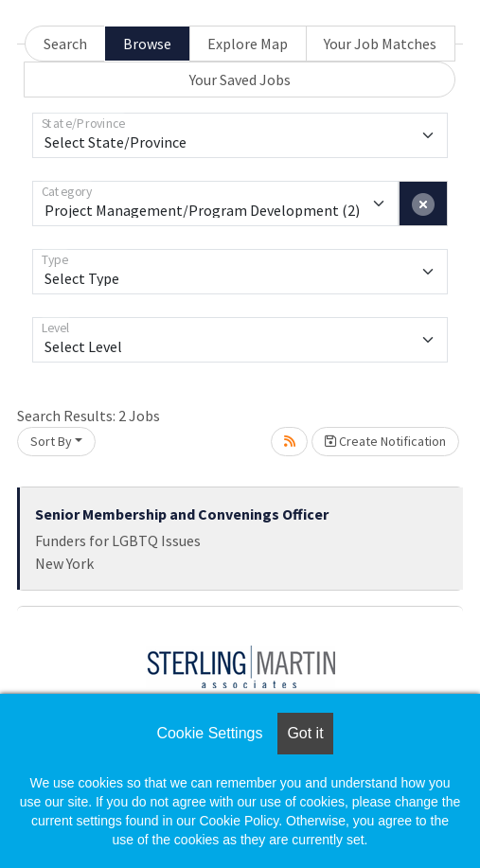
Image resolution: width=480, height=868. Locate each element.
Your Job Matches (380, 44)
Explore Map (248, 44)
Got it (305, 733)
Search (65, 44)
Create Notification (385, 441)
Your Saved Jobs (240, 80)
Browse (147, 44)
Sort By (51, 441)
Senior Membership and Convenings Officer (182, 514)
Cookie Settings (209, 733)
